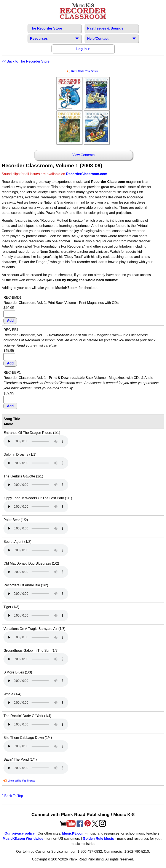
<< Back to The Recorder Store (26, 61)
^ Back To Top (12, 796)
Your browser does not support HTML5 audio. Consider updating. (36, 441)
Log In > (83, 49)
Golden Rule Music (98, 839)
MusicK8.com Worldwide (23, 839)
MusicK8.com (73, 833)
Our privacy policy (20, 833)
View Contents (84, 155)
